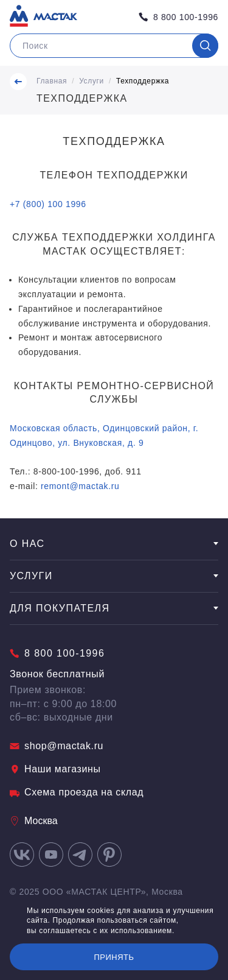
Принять (114, 957)
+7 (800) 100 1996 (48, 204)
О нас (114, 544)
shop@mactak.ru (57, 746)
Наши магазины (55, 769)
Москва (34, 821)
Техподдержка (143, 81)
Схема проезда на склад (77, 792)
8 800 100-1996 (178, 17)
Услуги (92, 81)
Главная (52, 81)
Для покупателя (114, 608)
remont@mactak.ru (80, 486)
